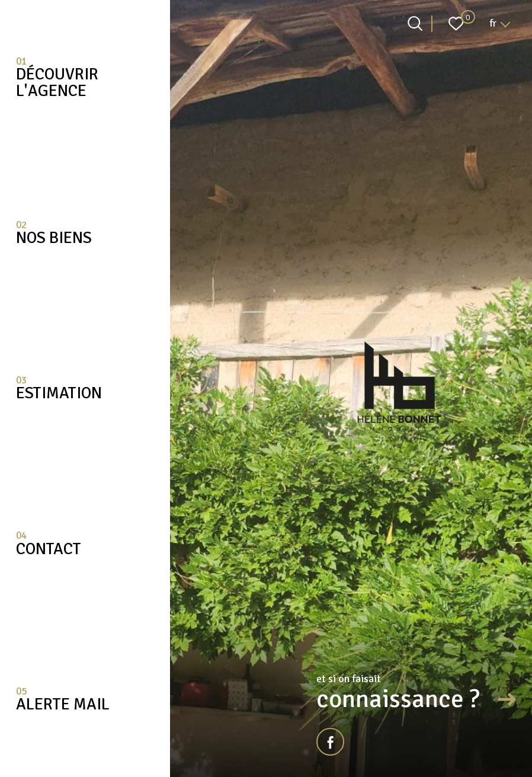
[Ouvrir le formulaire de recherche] (415, 23)
